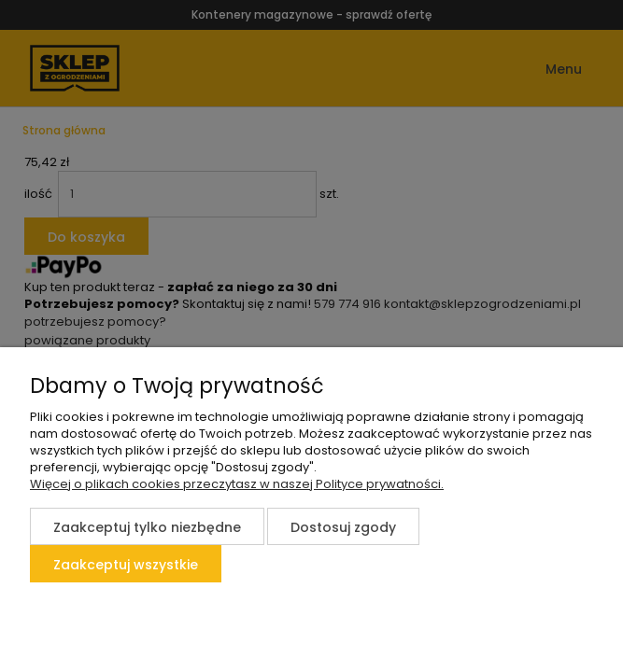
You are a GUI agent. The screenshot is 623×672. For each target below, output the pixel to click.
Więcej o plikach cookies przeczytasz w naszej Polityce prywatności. (237, 484)
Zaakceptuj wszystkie (126, 565)
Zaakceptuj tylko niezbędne (147, 527)
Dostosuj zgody (343, 527)
